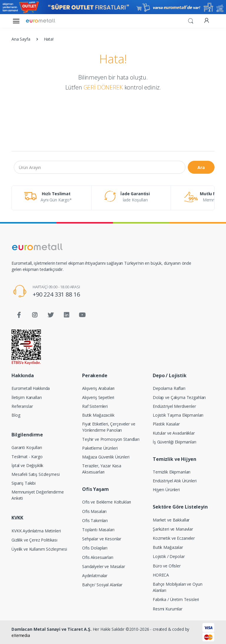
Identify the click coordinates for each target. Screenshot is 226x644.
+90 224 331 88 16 (56, 294)
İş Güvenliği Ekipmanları (175, 442)
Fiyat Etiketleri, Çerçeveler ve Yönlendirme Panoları (109, 427)
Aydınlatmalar (95, 576)
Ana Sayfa (21, 39)
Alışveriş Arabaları (98, 388)
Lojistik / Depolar (169, 556)
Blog (16, 415)
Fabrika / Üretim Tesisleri (176, 599)
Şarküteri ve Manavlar (173, 529)
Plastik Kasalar (166, 424)
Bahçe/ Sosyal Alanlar (102, 585)
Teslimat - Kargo (27, 457)
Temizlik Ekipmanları (172, 472)
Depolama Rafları (169, 388)
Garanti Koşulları (27, 447)
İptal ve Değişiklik (27, 465)
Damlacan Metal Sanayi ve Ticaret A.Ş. (51, 629)
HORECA (161, 575)
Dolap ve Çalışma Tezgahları (179, 397)
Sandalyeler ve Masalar (104, 566)
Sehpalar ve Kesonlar (102, 539)
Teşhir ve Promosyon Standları (111, 439)
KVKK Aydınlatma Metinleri (36, 531)
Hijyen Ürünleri (166, 490)
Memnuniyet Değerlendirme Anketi (38, 495)
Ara (201, 167)
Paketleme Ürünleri (100, 448)
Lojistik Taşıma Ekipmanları (178, 415)
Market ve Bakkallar (171, 520)
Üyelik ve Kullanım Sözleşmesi (39, 549)
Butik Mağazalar (168, 547)
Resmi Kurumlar (168, 609)
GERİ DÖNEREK (103, 87)
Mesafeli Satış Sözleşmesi (35, 474)
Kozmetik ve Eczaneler (174, 538)
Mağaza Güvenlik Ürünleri (106, 457)
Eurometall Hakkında (31, 388)
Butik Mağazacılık (98, 415)
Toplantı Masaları (98, 530)
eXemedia (21, 635)
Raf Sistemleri (95, 406)
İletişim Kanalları (26, 397)
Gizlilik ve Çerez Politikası (34, 540)
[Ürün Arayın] (100, 167)
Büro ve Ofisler (167, 566)
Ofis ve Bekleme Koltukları (107, 502)
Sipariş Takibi (24, 483)
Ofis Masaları (94, 511)
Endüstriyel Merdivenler (174, 406)
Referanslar (22, 406)
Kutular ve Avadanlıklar (174, 433)
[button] (191, 20)
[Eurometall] (41, 21)
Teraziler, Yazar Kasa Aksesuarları (102, 469)
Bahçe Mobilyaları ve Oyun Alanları (177, 587)
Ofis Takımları (95, 520)
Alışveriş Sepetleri (98, 397)
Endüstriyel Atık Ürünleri (175, 481)
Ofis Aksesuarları (98, 557)
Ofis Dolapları (95, 548)
